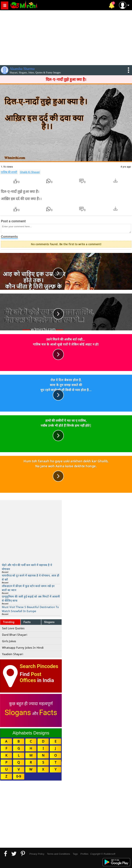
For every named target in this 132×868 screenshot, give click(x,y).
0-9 (19, 776)
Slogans (49, 622)
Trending (9, 622)
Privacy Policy (37, 854)
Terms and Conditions (58, 854)
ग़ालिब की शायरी (9, 172)
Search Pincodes (39, 666)
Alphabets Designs (31, 733)
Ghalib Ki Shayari (30, 172)
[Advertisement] (66, 37)
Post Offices (31, 677)
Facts (27, 622)
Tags (75, 854)
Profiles (84, 854)
